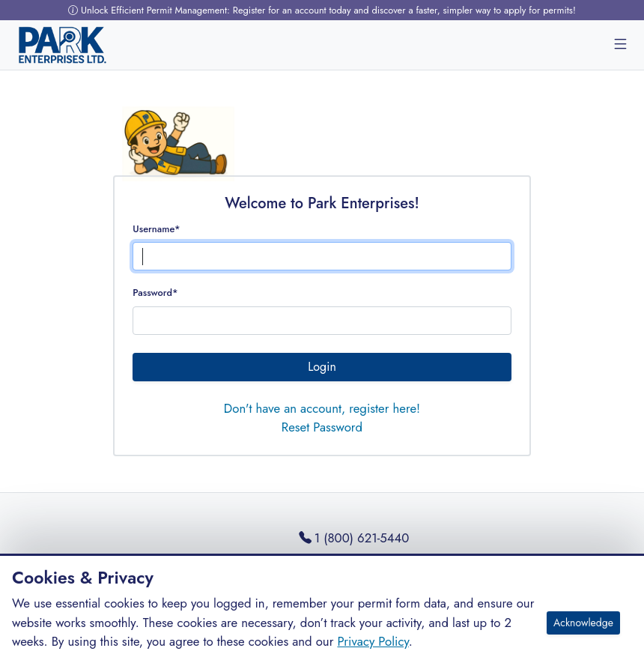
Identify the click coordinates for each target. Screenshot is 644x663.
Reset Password (322, 427)
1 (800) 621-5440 (354, 538)
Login (322, 367)
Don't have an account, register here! (322, 408)
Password (155, 293)
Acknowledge (583, 623)
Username (156, 229)
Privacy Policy (373, 641)
